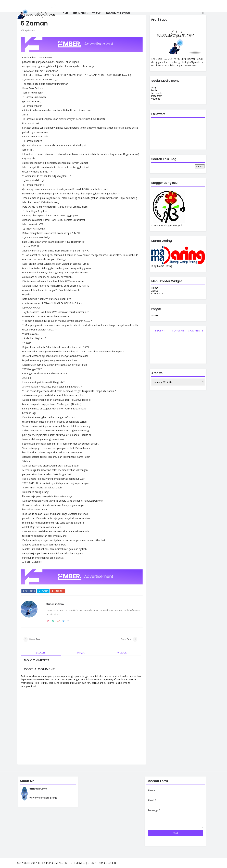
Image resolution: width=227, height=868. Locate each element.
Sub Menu (79, 13)
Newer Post (35, 639)
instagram (157, 96)
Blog (154, 87)
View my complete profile (43, 798)
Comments (196, 331)
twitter (43, 591)
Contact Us (157, 293)
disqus (81, 653)
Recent (160, 331)
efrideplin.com (28, 30)
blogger (41, 653)
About (155, 291)
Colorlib (110, 863)
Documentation (118, 13)
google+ (58, 591)
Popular (178, 331)
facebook (29, 591)
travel (97, 13)
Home (65, 13)
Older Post (126, 639)
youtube (156, 99)
